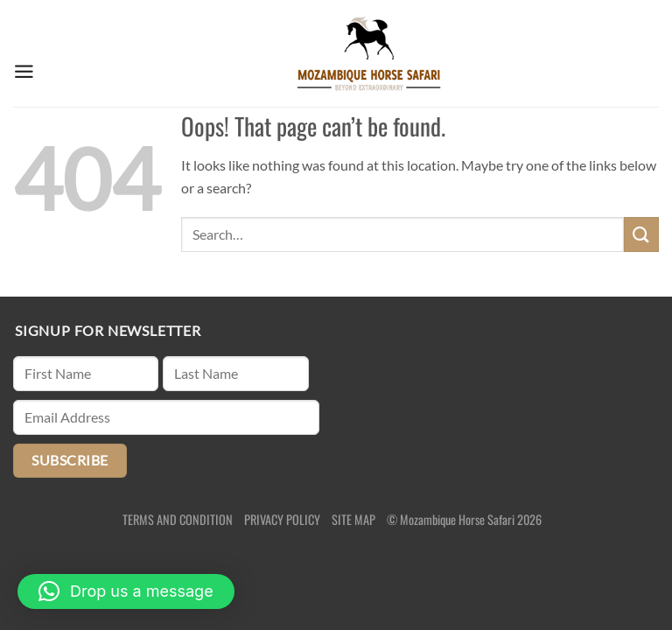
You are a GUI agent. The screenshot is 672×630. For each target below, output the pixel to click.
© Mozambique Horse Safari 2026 (464, 519)
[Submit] (641, 234)
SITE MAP (353, 519)
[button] (126, 591)
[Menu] (24, 53)
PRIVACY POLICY (282, 519)
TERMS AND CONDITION (178, 519)
